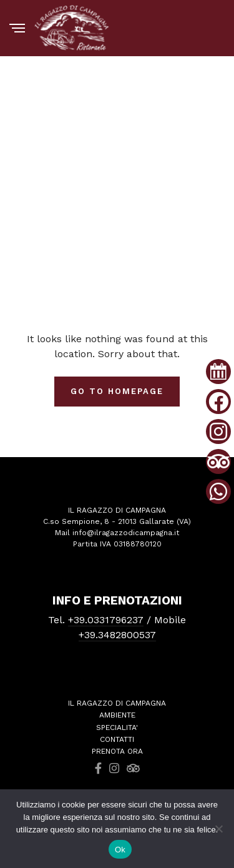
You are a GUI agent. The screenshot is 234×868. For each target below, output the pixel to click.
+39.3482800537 (117, 635)
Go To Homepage (117, 391)
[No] (218, 829)
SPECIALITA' (117, 727)
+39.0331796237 (106, 620)
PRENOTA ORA (117, 751)
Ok (120, 850)
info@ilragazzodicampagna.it (126, 533)
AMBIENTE (117, 715)
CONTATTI (117, 739)
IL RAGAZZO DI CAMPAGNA (117, 703)
